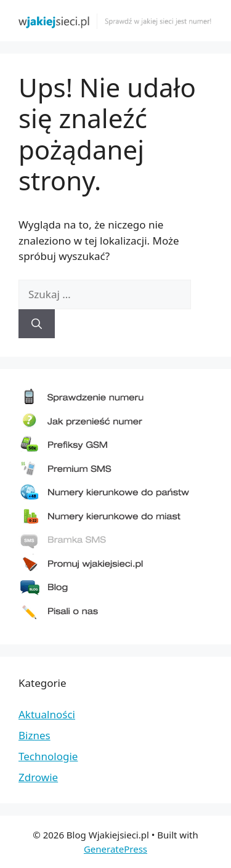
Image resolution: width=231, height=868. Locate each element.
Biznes (34, 735)
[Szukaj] (37, 324)
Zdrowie (38, 777)
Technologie (48, 756)
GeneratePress (115, 849)
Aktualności (47, 714)
